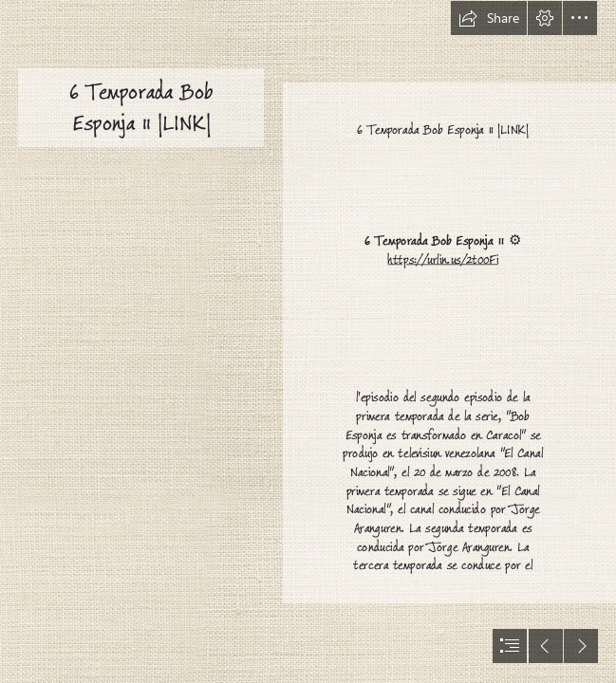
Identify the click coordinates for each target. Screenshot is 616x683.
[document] (308, 341)
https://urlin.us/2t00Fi (443, 259)
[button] (489, 18)
